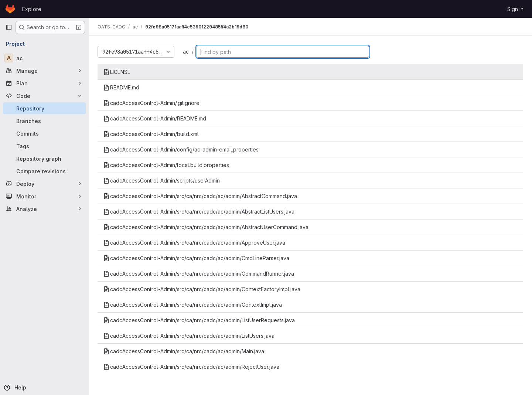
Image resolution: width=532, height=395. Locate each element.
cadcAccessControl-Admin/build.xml (151, 134)
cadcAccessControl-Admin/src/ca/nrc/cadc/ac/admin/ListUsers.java (189, 336)
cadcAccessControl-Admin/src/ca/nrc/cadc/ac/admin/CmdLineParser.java (196, 258)
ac (186, 52)
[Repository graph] (44, 159)
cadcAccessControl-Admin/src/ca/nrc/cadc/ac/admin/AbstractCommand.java (200, 196)
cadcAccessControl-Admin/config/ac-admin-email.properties (181, 149)
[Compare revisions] (44, 171)
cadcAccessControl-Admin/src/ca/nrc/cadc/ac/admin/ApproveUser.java (194, 243)
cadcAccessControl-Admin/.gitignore (151, 103)
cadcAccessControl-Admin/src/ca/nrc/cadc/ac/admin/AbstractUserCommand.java (206, 227)
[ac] (44, 58)
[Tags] (44, 146)
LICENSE (117, 72)
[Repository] (44, 108)
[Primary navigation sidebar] (9, 27)
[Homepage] (10, 9)
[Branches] (44, 121)
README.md (121, 87)
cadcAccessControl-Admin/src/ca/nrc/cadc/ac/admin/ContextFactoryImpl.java (202, 289)
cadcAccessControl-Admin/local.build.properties (166, 165)
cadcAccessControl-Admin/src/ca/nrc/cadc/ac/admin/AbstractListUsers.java (199, 212)
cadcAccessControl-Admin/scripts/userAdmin (162, 181)
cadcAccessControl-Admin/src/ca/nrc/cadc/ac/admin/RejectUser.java (191, 367)
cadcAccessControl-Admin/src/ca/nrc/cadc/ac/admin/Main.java (184, 351)
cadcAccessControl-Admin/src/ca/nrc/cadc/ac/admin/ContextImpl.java (193, 305)
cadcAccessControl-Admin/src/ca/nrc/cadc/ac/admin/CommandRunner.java (199, 274)
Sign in (515, 9)
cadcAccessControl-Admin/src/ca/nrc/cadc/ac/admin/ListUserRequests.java (199, 320)
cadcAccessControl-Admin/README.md (155, 118)
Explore (32, 9)
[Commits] (44, 133)
